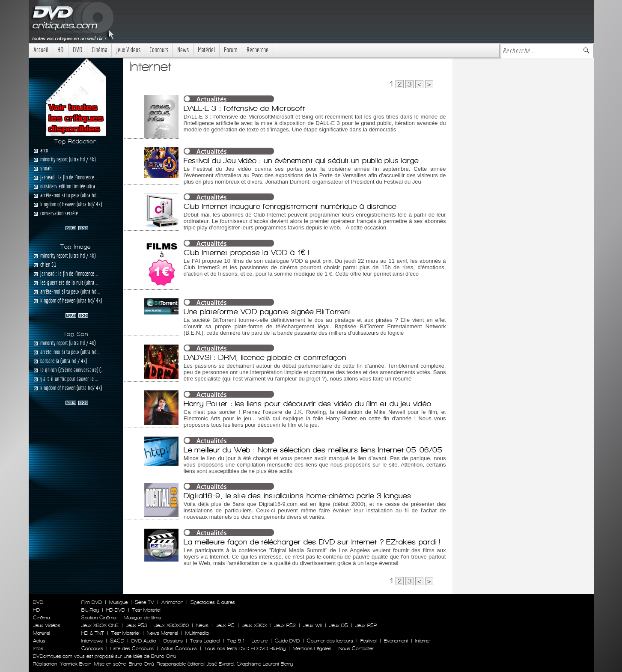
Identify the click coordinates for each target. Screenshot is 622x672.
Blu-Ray (90, 610)
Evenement (396, 641)
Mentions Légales (312, 648)
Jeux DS (339, 625)
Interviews (92, 641)
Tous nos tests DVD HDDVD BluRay (245, 648)
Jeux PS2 (285, 625)
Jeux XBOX (254, 625)
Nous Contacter (355, 648)
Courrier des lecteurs (330, 641)
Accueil (41, 50)
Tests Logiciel (205, 641)
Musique (118, 602)
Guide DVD (287, 641)
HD (61, 50)
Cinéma (99, 50)
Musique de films (142, 618)
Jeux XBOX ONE (100, 625)
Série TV (144, 602)
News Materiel (162, 633)
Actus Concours (179, 648)
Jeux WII (312, 625)
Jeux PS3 (137, 625)
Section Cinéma (99, 618)
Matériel (206, 50)
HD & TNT (93, 633)
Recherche (257, 50)
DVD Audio (144, 641)
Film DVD (92, 602)
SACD (117, 641)
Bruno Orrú (141, 664)
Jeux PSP (366, 625)
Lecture (260, 641)
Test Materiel (146, 610)
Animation (172, 602)
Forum (231, 50)
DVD (78, 50)
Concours (159, 50)
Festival (369, 641)
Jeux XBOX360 (172, 625)
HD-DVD (116, 610)
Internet (423, 641)
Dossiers (173, 641)
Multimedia (197, 633)
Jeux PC (225, 625)
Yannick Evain (76, 664)
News (183, 50)
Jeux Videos (128, 50)
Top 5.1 (236, 641)
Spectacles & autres (213, 602)
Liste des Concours (132, 648)
